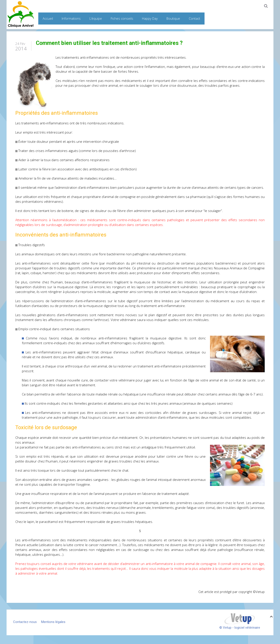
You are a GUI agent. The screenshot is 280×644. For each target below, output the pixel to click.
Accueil (48, 18)
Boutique (173, 18)
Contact (194, 18)
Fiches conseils (122, 18)
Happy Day (150, 18)
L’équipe (96, 18)
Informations (71, 18)
